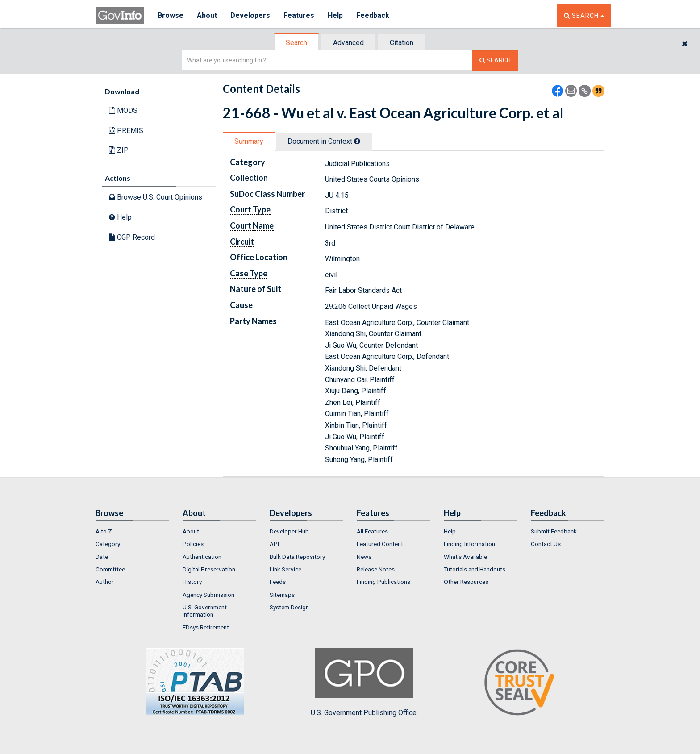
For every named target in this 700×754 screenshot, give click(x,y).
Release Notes (376, 569)
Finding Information (469, 544)
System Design (289, 607)
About (207, 15)
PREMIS (126, 131)
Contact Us (546, 544)
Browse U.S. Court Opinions (156, 197)
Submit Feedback (554, 531)
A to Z (104, 531)
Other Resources (466, 582)
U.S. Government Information (205, 611)
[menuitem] (132, 531)
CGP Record (132, 237)
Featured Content (380, 544)
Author (105, 582)
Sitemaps (282, 595)
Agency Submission (208, 595)
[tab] (297, 43)
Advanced (348, 43)
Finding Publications (383, 582)
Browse (171, 15)
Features (299, 15)
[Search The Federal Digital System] (495, 60)
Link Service (285, 569)
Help (335, 15)
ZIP (119, 150)
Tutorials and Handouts (475, 569)
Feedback (373, 15)
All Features (372, 531)
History (192, 582)
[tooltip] (357, 141)
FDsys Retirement (206, 627)
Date (102, 557)
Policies (193, 544)
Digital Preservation (209, 569)
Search (296, 43)
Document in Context (324, 141)
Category (108, 544)
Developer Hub (289, 531)
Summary (249, 141)
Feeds (278, 582)
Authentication (202, 557)
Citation (402, 43)
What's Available (465, 557)
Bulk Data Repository (297, 557)
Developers (250, 15)
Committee (110, 569)
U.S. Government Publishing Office (364, 683)
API (274, 544)
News (364, 557)
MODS (123, 110)
